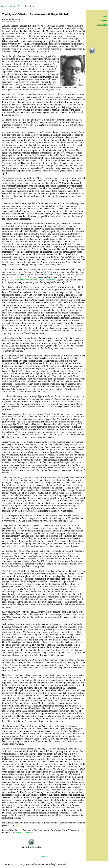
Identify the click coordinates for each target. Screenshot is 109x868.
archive (12, 6)
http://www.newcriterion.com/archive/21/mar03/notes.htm (29, 280)
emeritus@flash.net (24, 833)
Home (104, 16)
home (4, 6)
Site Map (103, 20)
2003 (20, 6)
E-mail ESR (102, 25)
